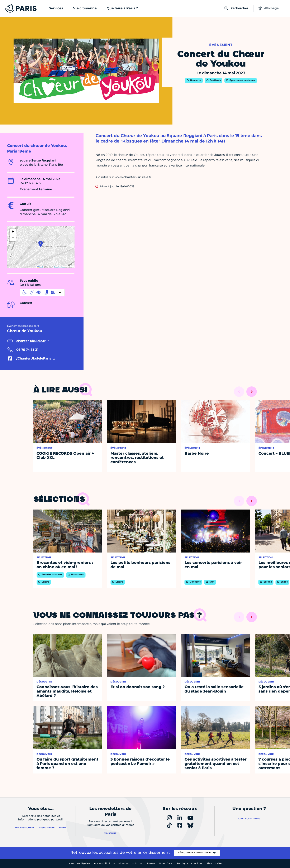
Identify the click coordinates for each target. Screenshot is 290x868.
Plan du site (214, 863)
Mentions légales (79, 863)
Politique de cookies (189, 863)
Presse (151, 863)
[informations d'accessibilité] (42, 292)
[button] (41, 244)
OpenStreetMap (59, 267)
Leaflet (41, 267)
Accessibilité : (118, 863)
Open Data (166, 863)
